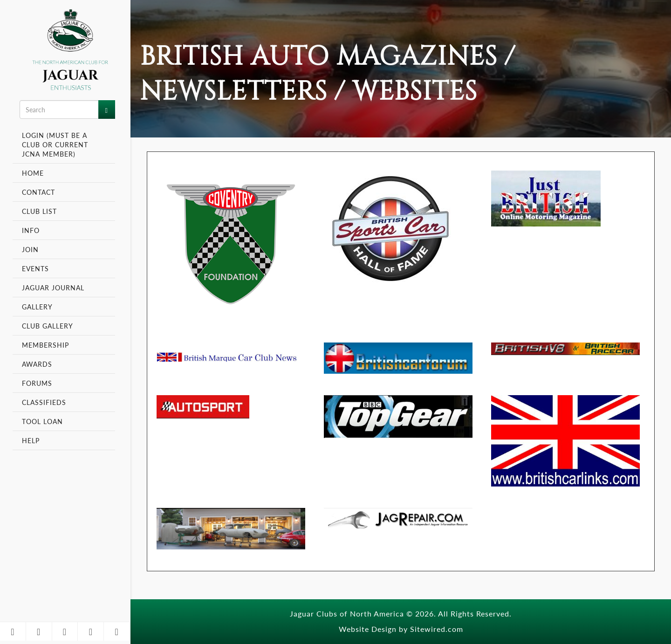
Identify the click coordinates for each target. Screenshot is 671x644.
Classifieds (44, 402)
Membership (47, 345)
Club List (39, 211)
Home (33, 173)
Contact (38, 192)
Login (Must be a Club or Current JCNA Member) (55, 144)
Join (30, 249)
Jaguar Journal (53, 288)
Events (37, 268)
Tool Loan (42, 421)
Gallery (37, 307)
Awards (37, 364)
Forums (37, 383)
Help (31, 440)
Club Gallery (48, 326)
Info (32, 230)
